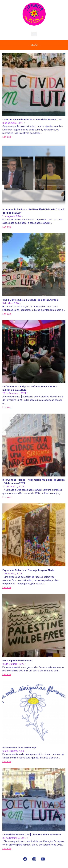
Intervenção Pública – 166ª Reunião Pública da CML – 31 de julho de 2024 (34, 211)
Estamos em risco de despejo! (20, 748)
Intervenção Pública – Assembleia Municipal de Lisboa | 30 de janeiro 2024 (34, 481)
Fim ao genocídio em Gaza (17, 661)
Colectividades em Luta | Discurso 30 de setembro (32, 835)
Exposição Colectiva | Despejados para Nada (28, 570)
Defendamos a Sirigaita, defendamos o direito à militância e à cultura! (30, 388)
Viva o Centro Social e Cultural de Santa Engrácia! (31, 300)
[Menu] (34, 34)
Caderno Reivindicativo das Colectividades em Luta (32, 120)
